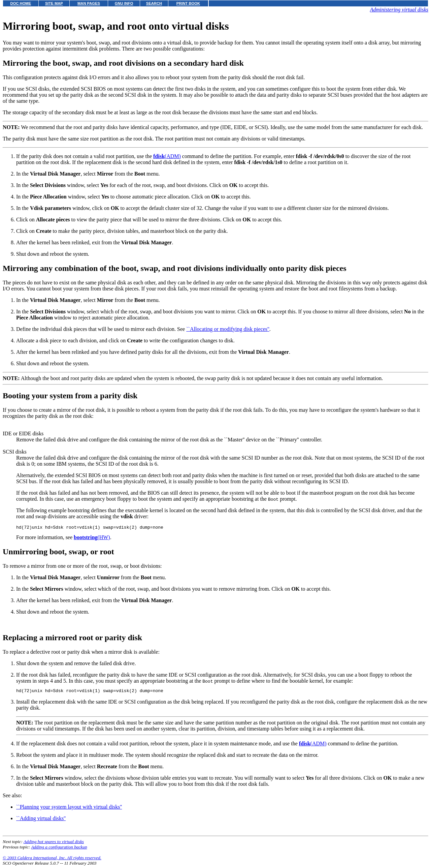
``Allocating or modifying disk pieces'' (228, 329)
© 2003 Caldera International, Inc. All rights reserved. (52, 860)
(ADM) (167, 156)
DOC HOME (21, 3)
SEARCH (154, 3)
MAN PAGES (89, 3)
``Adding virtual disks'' (41, 820)
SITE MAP (54, 3)
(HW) (92, 538)
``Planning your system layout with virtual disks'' (69, 809)
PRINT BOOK (188, 3)
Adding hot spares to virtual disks (54, 844)
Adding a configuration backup (59, 849)
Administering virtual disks (399, 10)
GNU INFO (124, 3)
